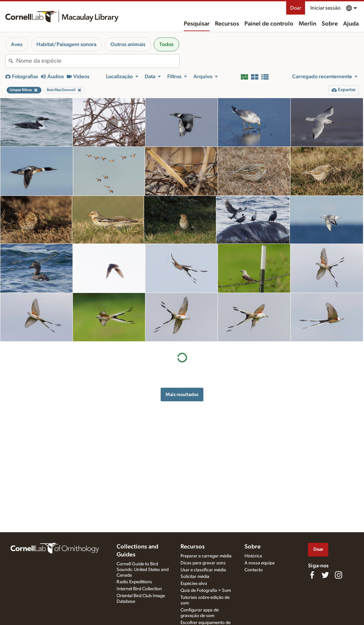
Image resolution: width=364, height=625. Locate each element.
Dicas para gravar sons (203, 563)
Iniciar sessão (325, 8)
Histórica (253, 556)
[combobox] (98, 61)
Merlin (308, 24)
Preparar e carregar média (206, 556)
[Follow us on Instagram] (338, 575)
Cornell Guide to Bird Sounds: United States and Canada (143, 570)
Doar (296, 8)
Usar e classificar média (203, 570)
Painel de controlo (269, 24)
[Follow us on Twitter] (325, 575)
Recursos (227, 24)
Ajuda (351, 24)
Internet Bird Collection (139, 589)
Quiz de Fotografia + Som (206, 591)
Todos (166, 44)
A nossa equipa (260, 563)
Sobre (330, 24)
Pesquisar (197, 24)
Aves (17, 44)
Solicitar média (195, 577)
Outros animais (128, 44)
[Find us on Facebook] (312, 575)
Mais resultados (182, 395)
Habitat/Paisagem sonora (66, 44)
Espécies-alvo (194, 584)
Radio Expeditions (134, 582)
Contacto (254, 570)
